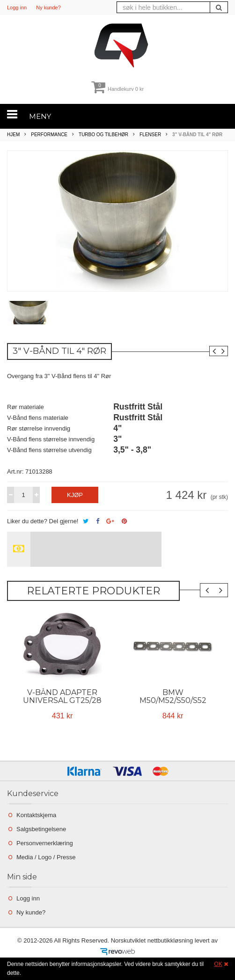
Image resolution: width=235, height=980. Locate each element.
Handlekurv (117, 89)
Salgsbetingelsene (41, 829)
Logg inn (17, 7)
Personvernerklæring (45, 843)
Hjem (13, 135)
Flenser (150, 135)
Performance (49, 135)
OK (218, 964)
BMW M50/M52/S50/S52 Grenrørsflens (173, 700)
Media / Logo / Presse (46, 857)
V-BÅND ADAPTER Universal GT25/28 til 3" (62, 700)
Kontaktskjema (36, 815)
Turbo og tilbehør (103, 135)
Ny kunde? (48, 7)
